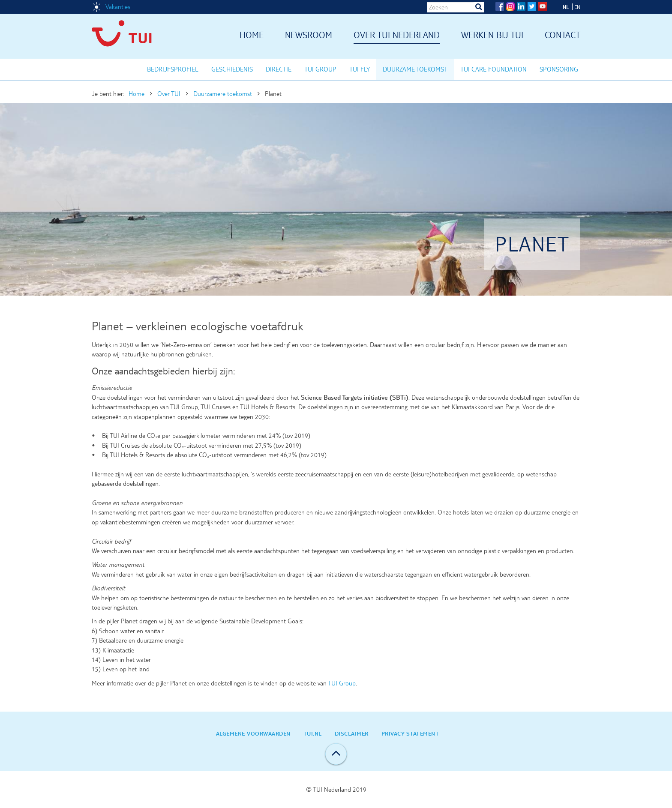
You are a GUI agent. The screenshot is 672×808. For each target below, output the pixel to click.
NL (566, 7)
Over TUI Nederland (397, 36)
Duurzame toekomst (415, 69)
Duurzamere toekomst (223, 94)
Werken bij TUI (492, 36)
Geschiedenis (232, 69)
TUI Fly (360, 69)
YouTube (543, 6)
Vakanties (118, 7)
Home (252, 36)
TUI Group (320, 69)
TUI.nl (313, 733)
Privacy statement (410, 733)
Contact (562, 36)
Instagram (510, 6)
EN (577, 7)
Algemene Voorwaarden (253, 733)
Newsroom (309, 36)
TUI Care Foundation (493, 69)
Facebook (500, 6)
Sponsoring (559, 69)
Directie (279, 69)
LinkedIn (521, 6)
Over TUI (169, 94)
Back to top (336, 754)
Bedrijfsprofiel (173, 69)
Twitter (532, 6)
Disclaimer (352, 733)
